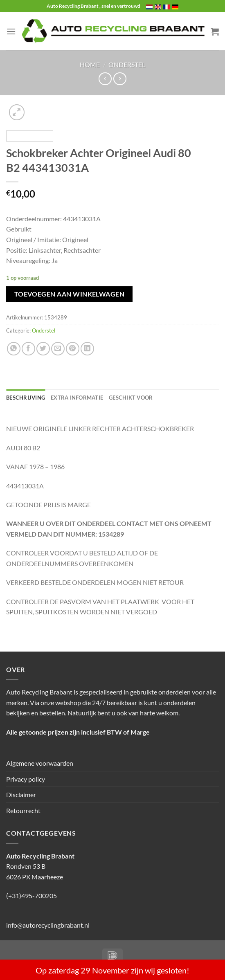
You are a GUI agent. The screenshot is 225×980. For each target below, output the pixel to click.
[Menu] (11, 31)
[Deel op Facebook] (28, 349)
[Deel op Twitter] (43, 349)
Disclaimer (21, 795)
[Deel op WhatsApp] (14, 349)
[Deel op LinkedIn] (87, 349)
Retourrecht (23, 810)
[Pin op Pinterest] (73, 349)
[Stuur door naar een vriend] (58, 349)
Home (90, 64)
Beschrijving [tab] (26, 398)
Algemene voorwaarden (40, 763)
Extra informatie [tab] (77, 398)
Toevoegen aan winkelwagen (70, 294)
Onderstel (127, 64)
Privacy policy (26, 779)
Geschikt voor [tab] (131, 398)
